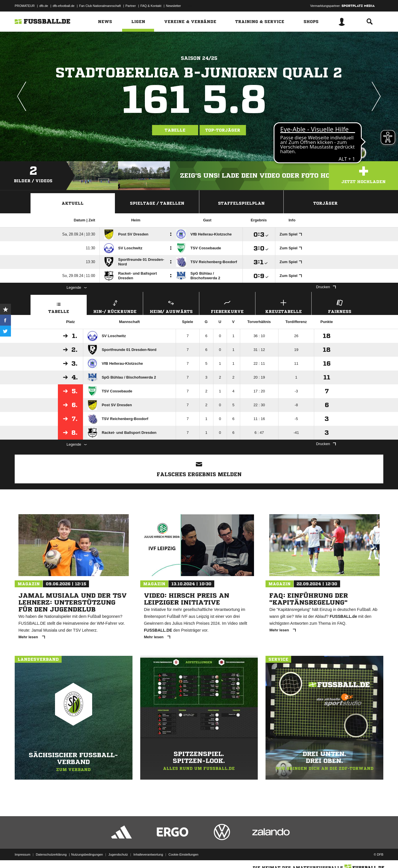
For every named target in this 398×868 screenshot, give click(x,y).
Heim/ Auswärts (171, 306)
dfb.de (44, 6)
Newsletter (173, 6)
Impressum (22, 854)
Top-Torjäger (223, 130)
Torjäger (325, 203)
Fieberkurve (227, 306)
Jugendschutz (118, 854)
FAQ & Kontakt (151, 6)
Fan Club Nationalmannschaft (100, 6)
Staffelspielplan (241, 203)
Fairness (340, 306)
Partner (131, 6)
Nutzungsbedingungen (87, 854)
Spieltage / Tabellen (157, 203)
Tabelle (175, 130)
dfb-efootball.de (64, 6)
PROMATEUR (25, 6)
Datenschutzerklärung (51, 854)
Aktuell (73, 203)
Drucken (326, 287)
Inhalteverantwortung (148, 854)
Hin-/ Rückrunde (115, 306)
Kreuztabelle (283, 306)
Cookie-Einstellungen (183, 854)
